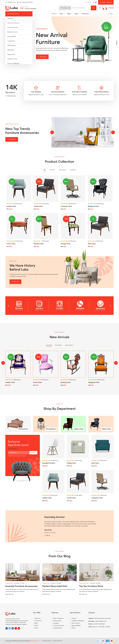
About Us (15, 282)
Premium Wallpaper (14, 64)
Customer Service (59, 626)
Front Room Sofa (13, 28)
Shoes (74, 628)
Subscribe (33, 453)
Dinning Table (12, 37)
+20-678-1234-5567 (30, 9)
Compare (56, 623)
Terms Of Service (58, 618)
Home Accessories (13, 23)
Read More (9, 594)
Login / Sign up (106, 3)
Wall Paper (11, 50)
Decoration (63, 170)
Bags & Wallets (76, 626)
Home (54, 14)
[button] (117, 41)
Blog (76, 14)
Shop (61, 14)
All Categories (13, 14)
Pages (69, 14)
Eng (110, 14)
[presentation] (52, 132)
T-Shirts (74, 618)
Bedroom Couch (13, 32)
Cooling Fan (11, 41)
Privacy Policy (57, 621)
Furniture (10, 19)
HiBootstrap (34, 641)
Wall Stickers (12, 46)
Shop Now (42, 57)
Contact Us (85, 14)
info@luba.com (11, 2)
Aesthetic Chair (12, 59)
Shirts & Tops (76, 623)
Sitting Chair (11, 55)
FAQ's (36, 626)
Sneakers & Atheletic (78, 621)
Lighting (73, 170)
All (45, 170)
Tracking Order (58, 628)
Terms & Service (58, 641)
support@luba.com (101, 621)
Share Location (12, 96)
